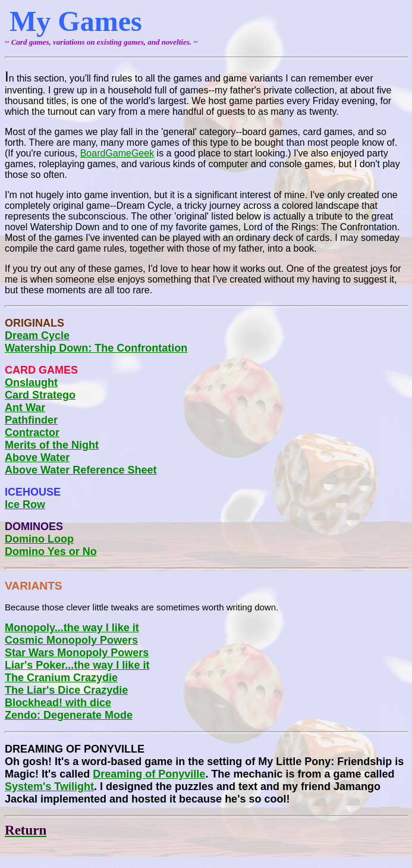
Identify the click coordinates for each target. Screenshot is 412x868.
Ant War (25, 408)
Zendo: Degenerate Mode (69, 715)
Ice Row (25, 504)
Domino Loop (39, 539)
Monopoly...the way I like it (72, 628)
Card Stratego (40, 395)
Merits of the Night (52, 445)
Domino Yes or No (51, 551)
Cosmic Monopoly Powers (71, 640)
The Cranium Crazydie (61, 678)
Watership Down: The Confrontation (96, 348)
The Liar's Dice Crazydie (66, 690)
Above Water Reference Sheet (81, 470)
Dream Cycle (37, 336)
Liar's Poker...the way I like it (77, 665)
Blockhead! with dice (58, 703)
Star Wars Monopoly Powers (77, 653)
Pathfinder (31, 420)
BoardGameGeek (117, 153)
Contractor (32, 433)
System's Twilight (49, 786)
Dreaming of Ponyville (149, 774)
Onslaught (31, 383)
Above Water (37, 457)
